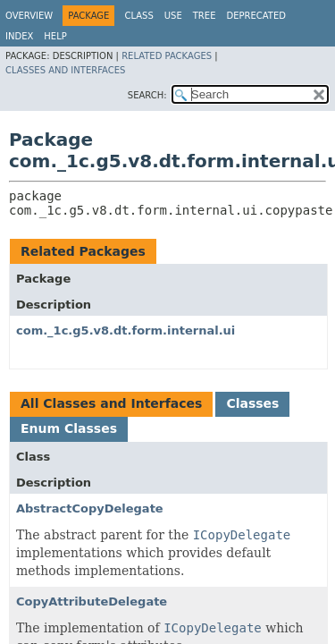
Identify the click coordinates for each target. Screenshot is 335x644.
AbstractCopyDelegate (90, 508)
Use (173, 16)
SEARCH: (147, 95)
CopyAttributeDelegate (92, 602)
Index (19, 36)
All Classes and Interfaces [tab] (111, 403)
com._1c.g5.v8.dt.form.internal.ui (126, 330)
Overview (29, 16)
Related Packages (167, 56)
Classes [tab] (252, 403)
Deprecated (256, 16)
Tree (205, 16)
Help (55, 36)
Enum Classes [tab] (69, 428)
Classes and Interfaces (65, 70)
